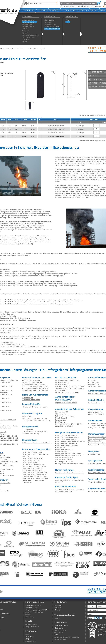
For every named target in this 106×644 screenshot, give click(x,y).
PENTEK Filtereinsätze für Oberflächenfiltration (64, 450)
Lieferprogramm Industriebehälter (34, 466)
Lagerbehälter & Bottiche (31, 460)
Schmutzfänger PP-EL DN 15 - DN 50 (35, 386)
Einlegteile (92, 380)
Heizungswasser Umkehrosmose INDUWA (70, 464)
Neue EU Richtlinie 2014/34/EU (33, 382)
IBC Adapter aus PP (62, 384)
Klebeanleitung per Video (31, 400)
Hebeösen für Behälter (31, 49)
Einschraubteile (94, 382)
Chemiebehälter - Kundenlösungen (34, 476)
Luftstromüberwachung (30, 434)
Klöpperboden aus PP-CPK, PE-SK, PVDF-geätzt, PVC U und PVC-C (70, 425)
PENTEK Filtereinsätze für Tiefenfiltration (69, 453)
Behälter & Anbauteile (13, 49)
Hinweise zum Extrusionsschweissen (35, 407)
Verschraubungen (94, 386)
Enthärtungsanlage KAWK (64, 462)
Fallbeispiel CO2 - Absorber (65, 416)
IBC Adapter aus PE (62, 382)
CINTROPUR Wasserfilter (64, 459)
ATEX (2, 49)
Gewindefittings (94, 384)
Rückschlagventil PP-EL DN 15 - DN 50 (35, 388)
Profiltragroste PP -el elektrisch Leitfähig (36, 420)
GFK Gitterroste (27, 416)
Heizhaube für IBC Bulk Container (67, 392)
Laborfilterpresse (94, 454)
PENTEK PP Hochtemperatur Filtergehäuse (70, 441)
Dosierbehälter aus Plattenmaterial (34, 474)
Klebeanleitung (27, 398)
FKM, (8, 475)
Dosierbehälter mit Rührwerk (32, 468)
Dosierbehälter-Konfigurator (32, 452)
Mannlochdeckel (61, 418)
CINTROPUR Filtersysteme (64, 457)
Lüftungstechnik (28, 429)
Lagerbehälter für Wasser (31, 462)
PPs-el (43, 49)
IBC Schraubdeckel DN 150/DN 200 (67, 380)
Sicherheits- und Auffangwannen (34, 464)
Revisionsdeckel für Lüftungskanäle (35, 432)
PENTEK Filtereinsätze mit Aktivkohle (68, 455)
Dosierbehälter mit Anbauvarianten (34, 472)
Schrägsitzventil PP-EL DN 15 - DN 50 (35, 390)
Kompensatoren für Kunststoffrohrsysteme (96, 413)
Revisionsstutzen (61, 420)
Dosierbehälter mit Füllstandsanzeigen (36, 478)
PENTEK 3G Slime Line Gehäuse (66, 435)
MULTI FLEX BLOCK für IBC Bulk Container (70, 386)
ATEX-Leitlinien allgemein (31, 380)
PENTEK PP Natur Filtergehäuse (66, 443)
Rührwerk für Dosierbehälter (32, 470)
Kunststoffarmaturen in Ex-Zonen (34, 384)
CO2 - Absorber (61, 414)
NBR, (4, 475)
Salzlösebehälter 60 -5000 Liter (33, 458)
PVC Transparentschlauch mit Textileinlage (37, 443)
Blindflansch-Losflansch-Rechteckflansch (69, 473)
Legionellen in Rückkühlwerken (66, 403)
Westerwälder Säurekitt (96, 482)
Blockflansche (60, 422)
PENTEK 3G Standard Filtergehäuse (67, 437)
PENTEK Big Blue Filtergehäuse (66, 439)
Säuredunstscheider (62, 412)
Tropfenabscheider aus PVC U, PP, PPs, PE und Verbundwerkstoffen (70, 490)
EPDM (12, 475)
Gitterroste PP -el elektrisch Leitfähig (35, 418)
